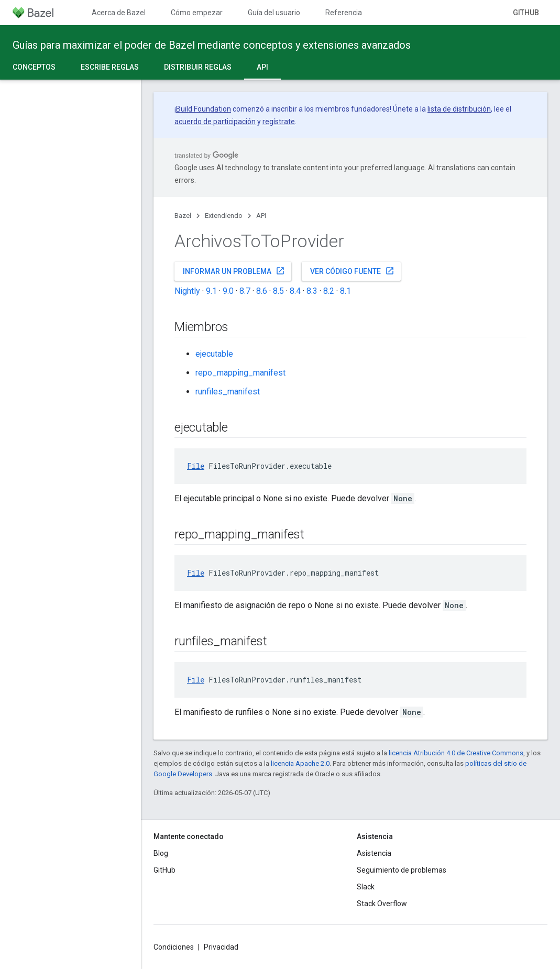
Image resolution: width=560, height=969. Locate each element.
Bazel (183, 216)
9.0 (228, 291)
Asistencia (374, 853)
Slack (366, 887)
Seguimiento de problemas (402, 870)
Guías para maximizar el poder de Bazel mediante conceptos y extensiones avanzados (212, 45)
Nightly (187, 291)
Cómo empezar (197, 13)
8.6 (262, 291)
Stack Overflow (382, 904)
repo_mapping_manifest (240, 373)
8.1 (345, 291)
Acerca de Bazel (119, 13)
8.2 (329, 291)
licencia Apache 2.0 (300, 763)
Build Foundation (204, 109)
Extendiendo (224, 216)
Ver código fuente (352, 271)
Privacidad (221, 947)
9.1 (211, 291)
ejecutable (214, 354)
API (261, 216)
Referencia (344, 13)
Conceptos (34, 67)
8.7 (245, 291)
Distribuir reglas (198, 67)
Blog (161, 853)
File (196, 466)
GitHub (526, 13)
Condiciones (174, 947)
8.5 (278, 291)
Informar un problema (234, 271)
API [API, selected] (262, 67)
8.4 (295, 291)
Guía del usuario (274, 13)
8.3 (312, 291)
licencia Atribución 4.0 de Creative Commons (456, 753)
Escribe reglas (110, 67)
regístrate (279, 122)
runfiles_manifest (228, 392)
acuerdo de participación (215, 122)
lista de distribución (459, 109)
